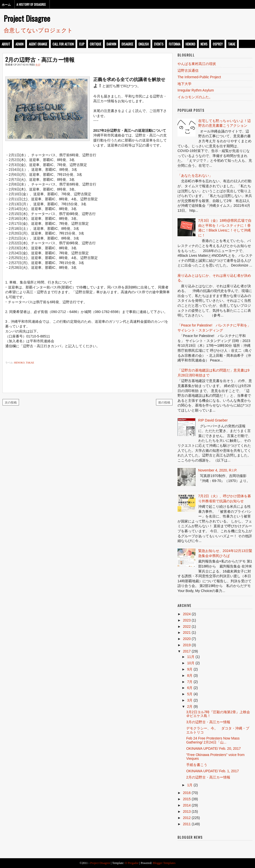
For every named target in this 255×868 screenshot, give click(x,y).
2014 (187, 805)
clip (82, 44)
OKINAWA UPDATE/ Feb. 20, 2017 (213, 748)
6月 (190, 688)
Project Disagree (27, 18)
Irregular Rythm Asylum (196, 90)
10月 (191, 663)
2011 (187, 824)
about (6, 44)
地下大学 (184, 84)
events (159, 44)
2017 (187, 651)
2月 (190, 706)
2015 (187, 799)
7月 (190, 682)
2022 (187, 626)
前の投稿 (164, 402)
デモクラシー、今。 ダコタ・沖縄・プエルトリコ (218, 730)
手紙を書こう (197, 765)
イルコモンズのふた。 (195, 97)
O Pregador (132, 863)
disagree (127, 44)
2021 (187, 632)
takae (232, 44)
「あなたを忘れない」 (195, 175)
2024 (187, 614)
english (144, 44)
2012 (187, 818)
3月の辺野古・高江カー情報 (208, 722)
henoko (190, 44)
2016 (187, 793)
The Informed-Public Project (199, 77)
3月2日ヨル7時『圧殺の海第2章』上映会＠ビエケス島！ (218, 714)
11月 (191, 657)
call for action (63, 44)
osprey (218, 44)
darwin (111, 44)
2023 (187, 620)
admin (19, 44)
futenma (174, 44)
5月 (190, 694)
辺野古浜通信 (188, 70)
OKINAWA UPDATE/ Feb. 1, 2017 (212, 771)
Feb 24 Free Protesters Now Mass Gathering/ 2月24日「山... (213, 740)
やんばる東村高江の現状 (197, 64)
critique (95, 44)
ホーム (6, 4)
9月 (190, 669)
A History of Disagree (31, 4)
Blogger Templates (164, 863)
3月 (190, 700)
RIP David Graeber (213, 420)
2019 (187, 645)
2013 (187, 811)
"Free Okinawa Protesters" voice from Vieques (215, 757)
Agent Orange (38, 44)
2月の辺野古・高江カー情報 (40, 59)
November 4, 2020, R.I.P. (218, 470)
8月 (190, 675)
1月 (190, 785)
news (204, 44)
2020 (187, 639)
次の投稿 (11, 402)
